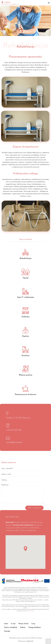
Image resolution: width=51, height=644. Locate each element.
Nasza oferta (23, 624)
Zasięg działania (34, 627)
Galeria (23, 627)
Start (6, 624)
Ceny (33, 624)
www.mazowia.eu (31, 611)
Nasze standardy (11, 627)
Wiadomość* (22, 490)
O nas (13, 624)
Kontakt (7, 631)
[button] (25, 550)
